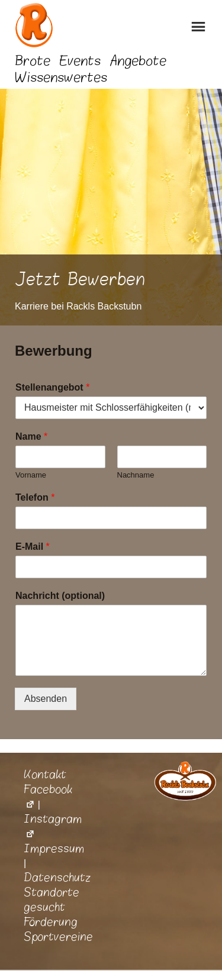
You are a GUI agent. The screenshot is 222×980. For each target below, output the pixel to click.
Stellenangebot (52, 387)
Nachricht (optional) (60, 596)
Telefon (35, 497)
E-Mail (33, 547)
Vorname (31, 475)
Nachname (136, 475)
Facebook (48, 797)
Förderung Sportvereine (58, 929)
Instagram (53, 826)
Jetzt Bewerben (80, 280)
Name (31, 436)
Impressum (54, 849)
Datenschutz (57, 878)
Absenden (46, 699)
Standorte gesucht (52, 900)
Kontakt (45, 775)
